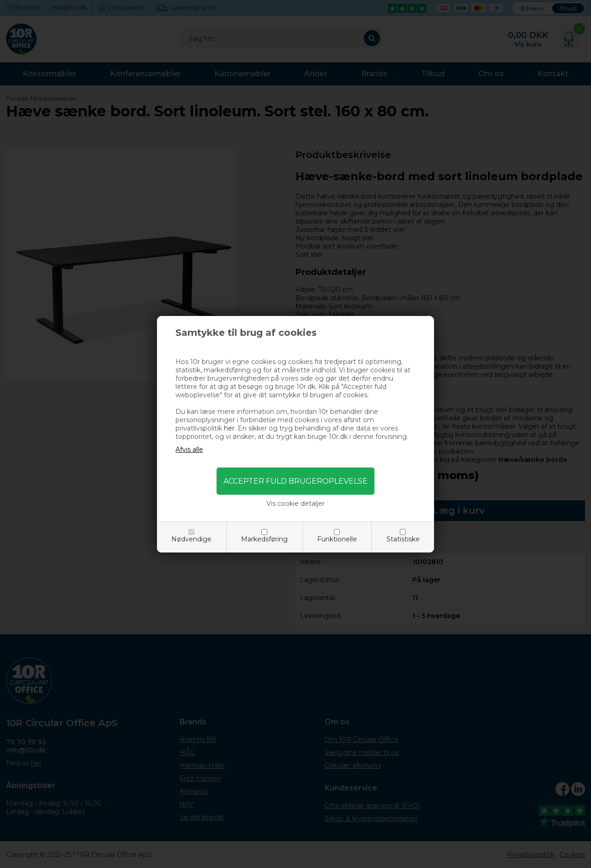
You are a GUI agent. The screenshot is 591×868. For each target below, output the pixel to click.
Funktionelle (337, 539)
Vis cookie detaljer (295, 504)
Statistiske (403, 539)
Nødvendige (191, 539)
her (229, 428)
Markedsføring (264, 539)
